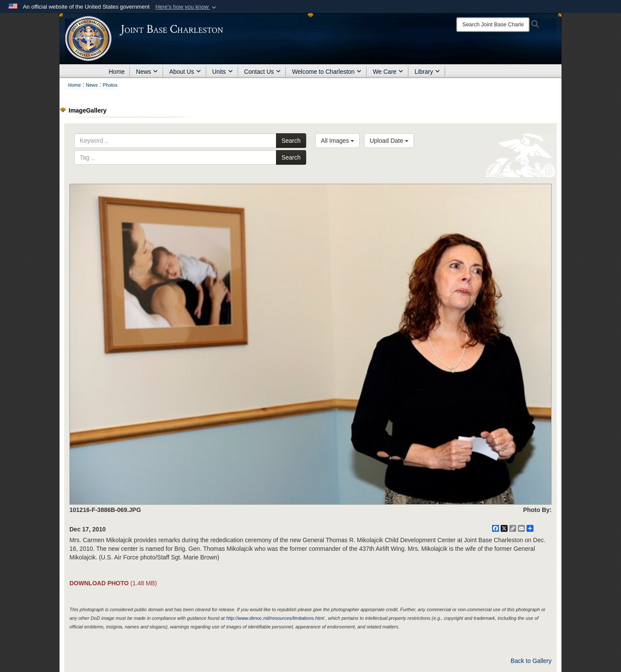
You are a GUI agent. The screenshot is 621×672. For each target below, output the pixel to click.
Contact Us (262, 72)
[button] (187, 7)
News (147, 72)
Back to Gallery (531, 661)
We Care (388, 72)
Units (223, 72)
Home (117, 72)
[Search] (493, 25)
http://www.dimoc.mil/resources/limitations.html (275, 618)
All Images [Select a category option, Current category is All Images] (337, 141)
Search (291, 141)
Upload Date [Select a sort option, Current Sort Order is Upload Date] (389, 141)
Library (427, 72)
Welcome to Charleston (327, 72)
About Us (185, 72)
